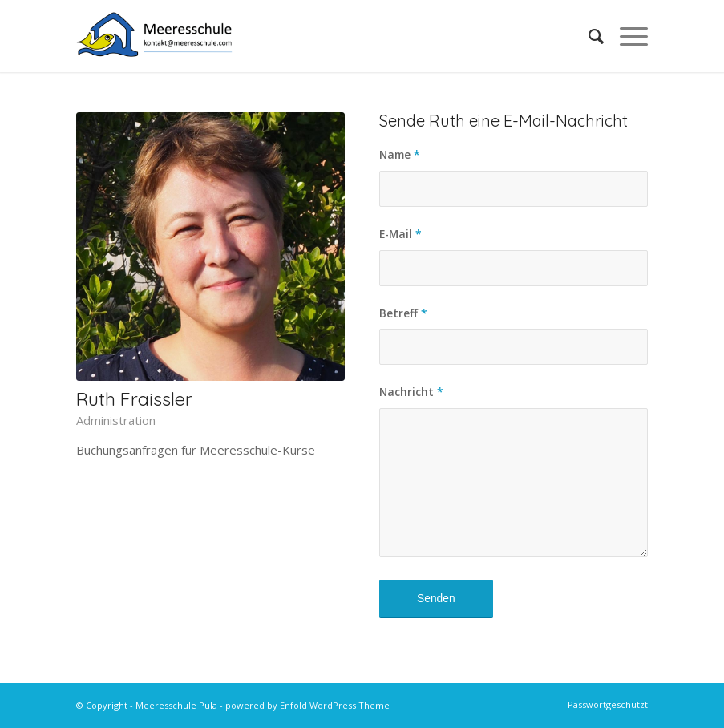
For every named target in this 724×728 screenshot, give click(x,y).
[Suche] (588, 36)
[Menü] (626, 36)
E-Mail (400, 234)
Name (400, 154)
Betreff (403, 313)
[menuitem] (588, 36)
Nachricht (411, 392)
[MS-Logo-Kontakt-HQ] (155, 36)
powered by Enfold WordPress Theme (307, 705)
